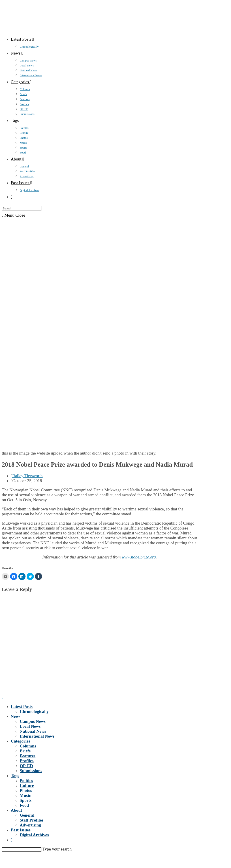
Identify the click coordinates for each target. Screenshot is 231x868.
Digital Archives (34, 835)
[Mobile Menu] (13, 215)
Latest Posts (22, 706)
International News (37, 736)
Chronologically (34, 711)
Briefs (25, 751)
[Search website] (12, 197)
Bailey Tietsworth (28, 476)
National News (33, 731)
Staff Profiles (32, 820)
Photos (26, 790)
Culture (27, 786)
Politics (26, 781)
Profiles (27, 761)
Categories (20, 741)
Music (25, 795)
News (16, 716)
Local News (30, 726)
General (27, 815)
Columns (28, 746)
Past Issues (21, 830)
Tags (15, 776)
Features (28, 756)
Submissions (31, 771)
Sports (26, 800)
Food (24, 805)
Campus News (33, 721)
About (16, 810)
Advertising (30, 825)
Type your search (57, 849)
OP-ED (26, 766)
